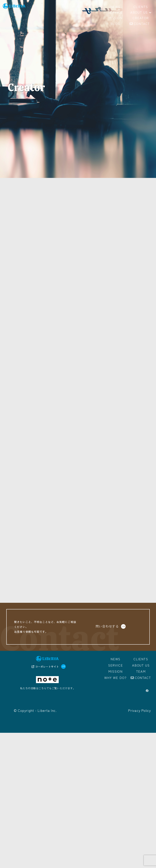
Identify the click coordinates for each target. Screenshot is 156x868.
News (115, 659)
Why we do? (115, 678)
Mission (115, 671)
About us (141, 13)
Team (141, 671)
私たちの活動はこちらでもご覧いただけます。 (48, 688)
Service (116, 665)
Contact (143, 678)
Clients (141, 659)
